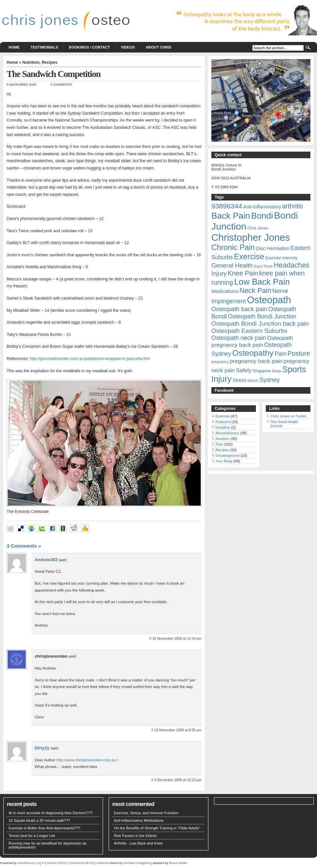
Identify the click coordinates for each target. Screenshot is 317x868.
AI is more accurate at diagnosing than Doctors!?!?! (51, 813)
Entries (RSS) (57, 863)
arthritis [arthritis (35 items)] (292, 206)
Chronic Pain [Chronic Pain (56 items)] (233, 247)
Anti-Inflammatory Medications (139, 820)
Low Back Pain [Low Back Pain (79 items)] (262, 282)
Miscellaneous (227, 433)
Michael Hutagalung (138, 863)
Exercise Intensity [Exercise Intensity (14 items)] (281, 258)
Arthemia (102, 863)
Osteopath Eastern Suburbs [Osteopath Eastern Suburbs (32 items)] (249, 331)
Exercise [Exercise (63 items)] (249, 256)
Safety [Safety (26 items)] (244, 370)
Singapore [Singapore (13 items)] (262, 371)
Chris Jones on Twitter (288, 416)
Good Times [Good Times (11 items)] (263, 266)
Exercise (223, 416)
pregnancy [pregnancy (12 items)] (220, 362)
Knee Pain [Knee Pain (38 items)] (243, 273)
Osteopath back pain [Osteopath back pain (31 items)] (239, 309)
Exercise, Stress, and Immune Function (146, 813)
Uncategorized (228, 455)
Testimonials (44, 47)
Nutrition (31, 62)
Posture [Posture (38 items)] (299, 353)
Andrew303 (46, 560)
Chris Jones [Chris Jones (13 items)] (258, 228)
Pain (219, 444)
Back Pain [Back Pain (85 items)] (231, 216)
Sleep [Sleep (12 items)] (277, 371)
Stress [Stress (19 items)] (239, 380)
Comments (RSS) (81, 863)
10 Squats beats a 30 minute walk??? (39, 820)
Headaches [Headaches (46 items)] (292, 265)
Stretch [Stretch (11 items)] (253, 380)
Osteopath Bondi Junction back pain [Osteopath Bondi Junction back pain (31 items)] (260, 324)
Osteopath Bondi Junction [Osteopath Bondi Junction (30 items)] (262, 316)
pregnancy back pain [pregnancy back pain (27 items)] (256, 361)
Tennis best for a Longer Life (32, 836)
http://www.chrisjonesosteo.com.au (86, 760)
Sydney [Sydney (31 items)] (270, 380)
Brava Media (178, 863)
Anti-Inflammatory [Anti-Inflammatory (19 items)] (262, 207)
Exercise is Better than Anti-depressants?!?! (44, 828)
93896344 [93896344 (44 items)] (227, 206)
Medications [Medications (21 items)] (225, 291)
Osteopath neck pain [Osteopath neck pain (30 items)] (239, 338)
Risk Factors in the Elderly (135, 836)
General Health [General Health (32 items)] (232, 265)
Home (14, 47)
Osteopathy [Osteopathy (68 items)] (253, 353)
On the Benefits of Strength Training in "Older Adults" (157, 828)
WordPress (25, 863)
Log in (40, 863)
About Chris (158, 47)
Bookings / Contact (89, 47)
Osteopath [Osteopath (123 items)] (269, 300)
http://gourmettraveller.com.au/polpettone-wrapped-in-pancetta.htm (90, 359)
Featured (223, 422)
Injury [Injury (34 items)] (219, 273)
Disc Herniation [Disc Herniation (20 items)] (273, 248)
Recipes (49, 62)
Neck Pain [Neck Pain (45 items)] (255, 290)
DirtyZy (42, 748)
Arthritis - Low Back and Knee (138, 843)
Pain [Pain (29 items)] (281, 354)
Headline (223, 427)
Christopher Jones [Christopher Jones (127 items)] (251, 237)
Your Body (224, 461)
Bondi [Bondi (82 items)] (262, 216)
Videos (128, 47)
